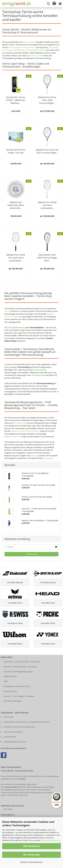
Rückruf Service (10, 691)
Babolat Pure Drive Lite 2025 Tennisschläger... (47, 151)
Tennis (7, 311)
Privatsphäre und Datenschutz (17, 686)
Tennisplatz (48, 458)
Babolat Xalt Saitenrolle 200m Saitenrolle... (16, 205)
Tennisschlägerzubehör (35, 50)
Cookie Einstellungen (13, 701)
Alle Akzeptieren (32, 846)
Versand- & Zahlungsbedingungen (18, 672)
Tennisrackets (24, 792)
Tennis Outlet (37, 56)
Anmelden (32, 554)
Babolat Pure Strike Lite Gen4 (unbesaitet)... (47, 205)
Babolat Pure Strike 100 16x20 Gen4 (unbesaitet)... (16, 258)
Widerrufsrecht (10, 676)
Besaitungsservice (39, 792)
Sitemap (34, 456)
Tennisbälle (53, 47)
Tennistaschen (29, 47)
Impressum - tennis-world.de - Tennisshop (22, 662)
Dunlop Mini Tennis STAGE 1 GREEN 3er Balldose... (16, 100)
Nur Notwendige (32, 855)
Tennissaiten (8, 50)
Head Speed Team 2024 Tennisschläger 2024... (47, 258)
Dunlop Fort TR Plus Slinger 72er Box (16, 151)
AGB (5, 681)
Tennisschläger (15, 47)
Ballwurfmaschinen (13, 437)
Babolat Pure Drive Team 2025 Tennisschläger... (47, 100)
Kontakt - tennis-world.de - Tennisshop (20, 667)
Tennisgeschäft (20, 423)
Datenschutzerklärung (50, 840)
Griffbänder (19, 50)
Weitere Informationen (32, 862)
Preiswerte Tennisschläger (43, 787)
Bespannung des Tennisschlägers (25, 431)
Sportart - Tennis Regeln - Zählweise (19, 696)
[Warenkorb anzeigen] (54, 4)
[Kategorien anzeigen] (60, 4)
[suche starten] (48, 4)
